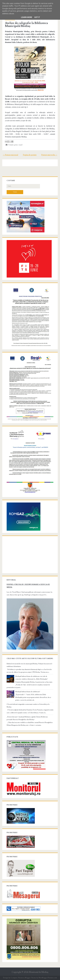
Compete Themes (17, 978)
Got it (37, 17)
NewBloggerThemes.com (48, 978)
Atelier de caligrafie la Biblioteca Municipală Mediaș (26, 25)
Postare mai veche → (49, 155)
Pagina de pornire (30, 155)
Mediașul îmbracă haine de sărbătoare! (28, 692)
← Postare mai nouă (10, 155)
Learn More (27, 17)
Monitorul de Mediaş (39, 972)
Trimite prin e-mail (14, 145)
